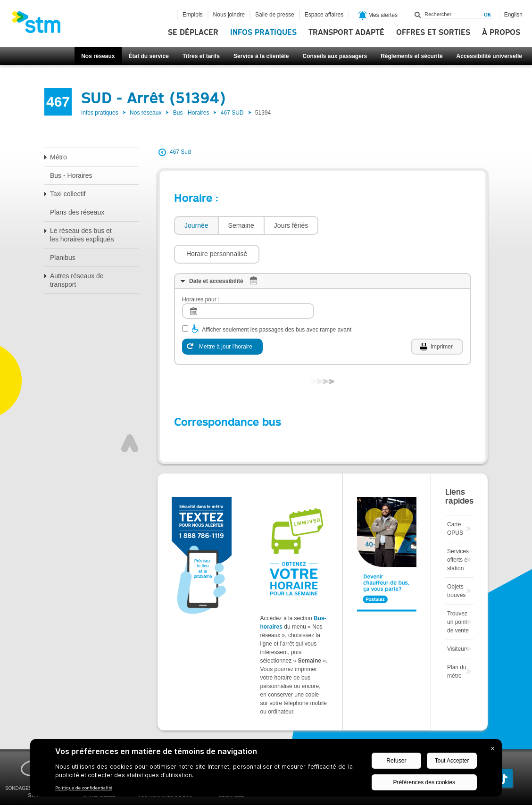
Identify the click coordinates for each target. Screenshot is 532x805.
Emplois (193, 15)
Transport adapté (346, 33)
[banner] (41, 25)
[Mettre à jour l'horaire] (222, 318)
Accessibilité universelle (489, 56)
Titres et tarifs (201, 56)
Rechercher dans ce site (418, 15)
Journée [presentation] (196, 225)
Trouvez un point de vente (458, 594)
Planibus (63, 257)
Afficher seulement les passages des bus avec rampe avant (277, 301)
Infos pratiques (263, 33)
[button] (366, 225)
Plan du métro (457, 643)
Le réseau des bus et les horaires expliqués (82, 235)
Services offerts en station (459, 531)
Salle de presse (275, 15)
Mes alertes (378, 16)
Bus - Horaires (191, 113)
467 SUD (232, 113)
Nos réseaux (98, 56)
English (513, 15)
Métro (58, 157)
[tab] (196, 226)
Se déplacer (193, 33)
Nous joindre (229, 15)
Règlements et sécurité (411, 56)
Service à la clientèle (261, 56)
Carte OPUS (455, 500)
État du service (149, 56)
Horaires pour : (201, 271)
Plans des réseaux (77, 212)
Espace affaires (324, 15)
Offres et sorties (433, 33)
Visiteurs (458, 621)
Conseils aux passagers (335, 56)
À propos (501, 33)
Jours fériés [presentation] (291, 225)
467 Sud (180, 152)
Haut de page (130, 415)
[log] (248, 283)
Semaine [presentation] (241, 225)
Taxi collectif (68, 194)
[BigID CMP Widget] (266, 770)
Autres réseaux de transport (77, 280)
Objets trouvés (456, 563)
